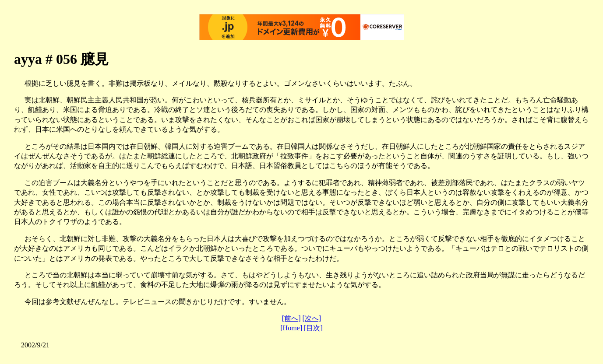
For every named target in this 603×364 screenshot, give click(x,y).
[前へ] (291, 318)
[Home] (291, 328)
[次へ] (312, 318)
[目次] (313, 328)
